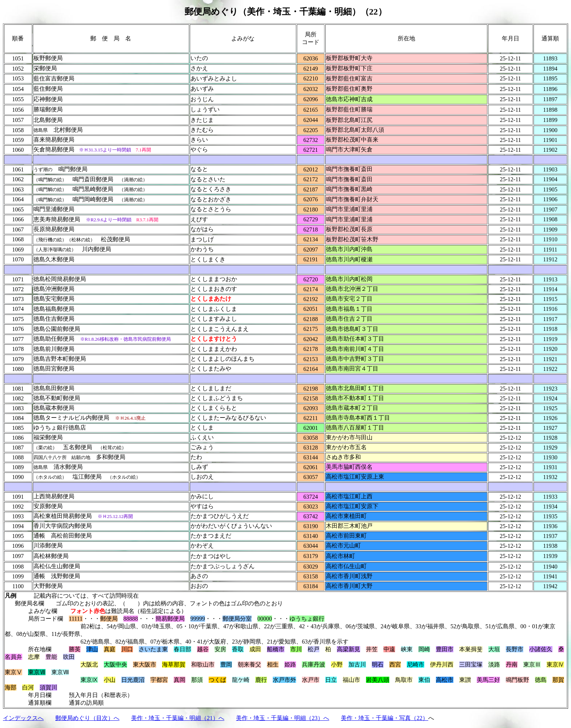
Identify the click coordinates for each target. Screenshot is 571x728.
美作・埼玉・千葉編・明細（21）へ (178, 718)
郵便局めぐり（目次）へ (87, 718)
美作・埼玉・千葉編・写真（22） (385, 718)
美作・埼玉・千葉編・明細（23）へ (283, 718)
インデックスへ (23, 718)
